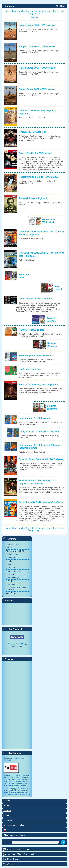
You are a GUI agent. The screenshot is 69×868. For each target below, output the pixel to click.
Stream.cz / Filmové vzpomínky (21, 854)
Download (8, 820)
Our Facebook (15, 629)
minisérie (11, 561)
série (9, 564)
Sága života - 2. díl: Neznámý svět (40, 432)
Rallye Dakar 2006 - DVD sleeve (37, 68)
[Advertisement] (17, 614)
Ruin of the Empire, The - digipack (38, 385)
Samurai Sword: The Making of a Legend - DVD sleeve (37, 482)
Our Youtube (15, 753)
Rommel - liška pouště (32, 330)
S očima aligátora (52, 407)
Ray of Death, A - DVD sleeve (35, 153)
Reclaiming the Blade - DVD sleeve (39, 177)
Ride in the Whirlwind (49, 221)
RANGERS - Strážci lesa (33, 132)
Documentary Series (15, 578)
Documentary (13, 574)
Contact (7, 815)
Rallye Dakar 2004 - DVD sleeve (37, 25)
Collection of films (13, 544)
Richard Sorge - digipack (33, 198)
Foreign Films (13, 554)
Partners (7, 806)
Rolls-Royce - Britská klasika (35, 299)
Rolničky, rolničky (52, 320)
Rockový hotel (24, 276)
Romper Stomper (52, 345)
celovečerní (12, 558)
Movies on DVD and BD (18, 849)
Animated (11, 568)
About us (7, 801)
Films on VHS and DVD (15, 551)
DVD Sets (11, 584)
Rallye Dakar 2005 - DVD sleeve (37, 46)
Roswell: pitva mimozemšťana (36, 356)
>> (38, 14)
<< (7, 11)
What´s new (9, 864)
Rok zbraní (58, 288)
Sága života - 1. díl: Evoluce (35, 418)
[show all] (34, 18)
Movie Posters (11, 593)
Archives (7, 811)
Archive (12, 539)
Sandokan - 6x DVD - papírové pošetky (41, 502)
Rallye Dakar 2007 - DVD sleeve (37, 89)
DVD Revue (10, 548)
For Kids (11, 581)
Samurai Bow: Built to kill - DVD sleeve (41, 459)
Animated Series (14, 571)
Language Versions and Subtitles (17, 589)
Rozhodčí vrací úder (30, 369)
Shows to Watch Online (14, 825)
